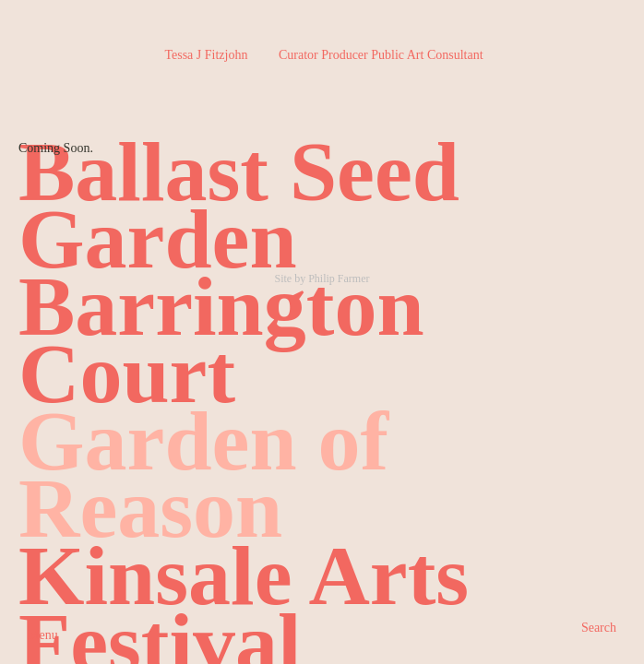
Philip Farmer (339, 279)
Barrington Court (221, 340)
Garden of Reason (203, 474)
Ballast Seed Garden (239, 205)
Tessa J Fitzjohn (323, 55)
